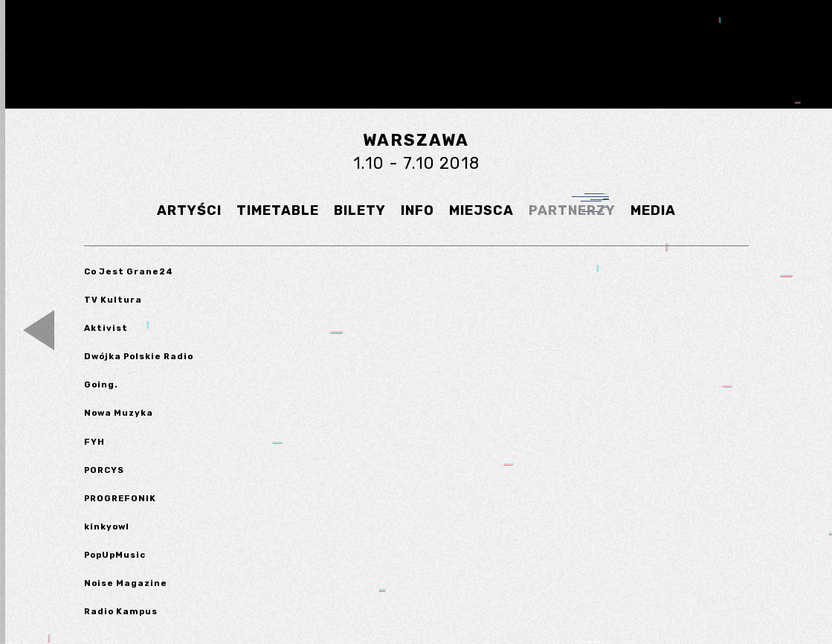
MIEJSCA (481, 210)
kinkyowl (107, 527)
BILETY (360, 210)
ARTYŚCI (189, 210)
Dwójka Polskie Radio (139, 356)
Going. (101, 384)
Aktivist (106, 328)
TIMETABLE (278, 210)
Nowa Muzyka (119, 413)
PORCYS (104, 470)
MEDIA (653, 210)
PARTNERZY (572, 210)
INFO (417, 210)
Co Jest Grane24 (129, 271)
